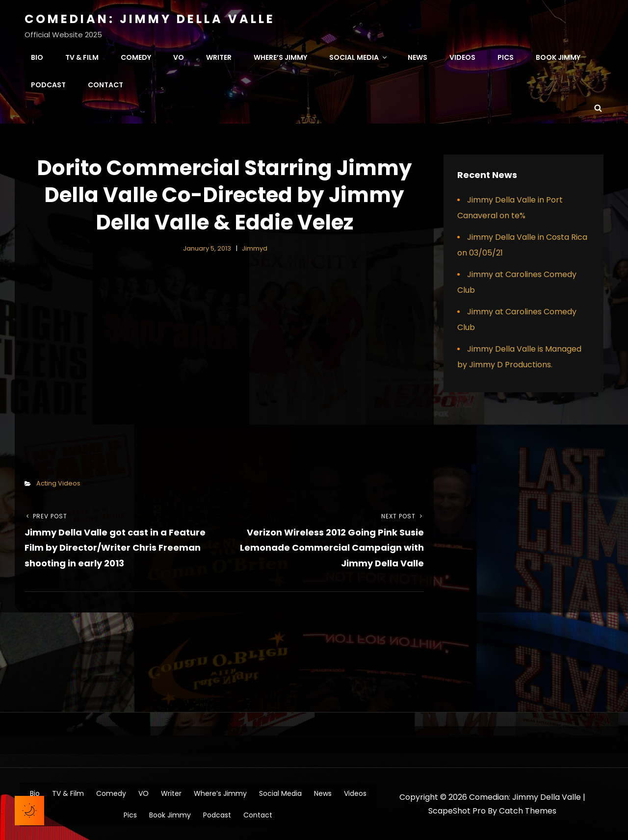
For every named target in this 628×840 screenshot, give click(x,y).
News (418, 57)
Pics (506, 57)
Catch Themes (528, 810)
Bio (37, 57)
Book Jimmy (558, 57)
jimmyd (255, 248)
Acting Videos (58, 482)
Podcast (48, 84)
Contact (105, 84)
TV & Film (82, 57)
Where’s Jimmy (280, 57)
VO (179, 57)
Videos (462, 57)
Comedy (136, 57)
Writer (219, 57)
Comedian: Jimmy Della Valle (150, 19)
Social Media (359, 57)
